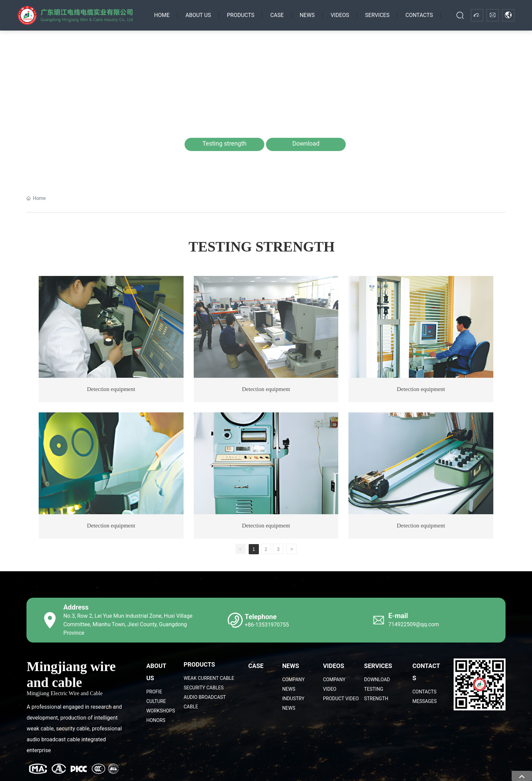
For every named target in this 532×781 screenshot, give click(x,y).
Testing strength (225, 143)
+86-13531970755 (267, 625)
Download (306, 143)
